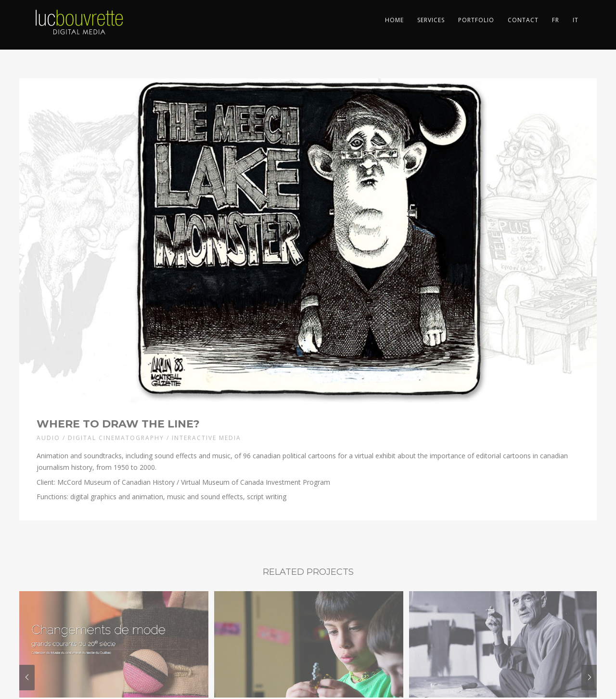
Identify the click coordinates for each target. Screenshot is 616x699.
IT (576, 20)
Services (431, 20)
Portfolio (476, 20)
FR (556, 20)
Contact (523, 20)
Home (394, 20)
